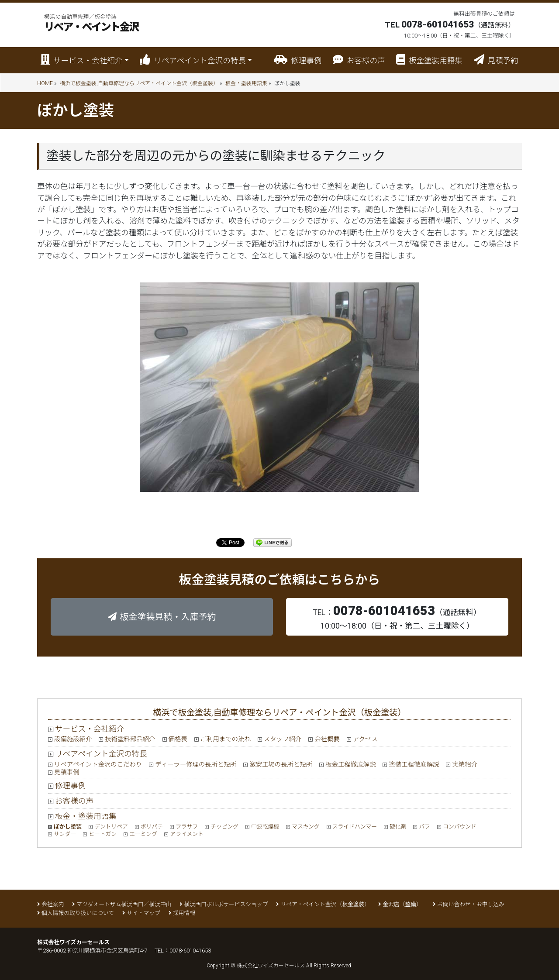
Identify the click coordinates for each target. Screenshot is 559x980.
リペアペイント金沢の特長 (101, 754)
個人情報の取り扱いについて (78, 913)
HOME (45, 83)
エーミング (143, 834)
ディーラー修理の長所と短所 (196, 765)
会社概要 (327, 739)
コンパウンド (460, 827)
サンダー (65, 834)
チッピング (224, 827)
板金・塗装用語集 (246, 83)
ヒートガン (103, 834)
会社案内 (53, 904)
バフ (424, 827)
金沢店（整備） (404, 904)
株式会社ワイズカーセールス (271, 966)
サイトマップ (143, 913)
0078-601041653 (190, 951)
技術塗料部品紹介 (130, 739)
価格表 (178, 739)
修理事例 (298, 60)
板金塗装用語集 (429, 60)
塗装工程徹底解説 (414, 765)
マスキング (306, 827)
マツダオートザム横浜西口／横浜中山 (124, 904)
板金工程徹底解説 (350, 765)
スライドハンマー (355, 827)
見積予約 (496, 60)
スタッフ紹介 (283, 739)
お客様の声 (359, 60)
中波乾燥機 (265, 827)
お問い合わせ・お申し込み (471, 904)
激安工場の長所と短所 (281, 765)
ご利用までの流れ (226, 739)
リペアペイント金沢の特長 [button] (193, 60)
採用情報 (184, 913)
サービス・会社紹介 (90, 729)
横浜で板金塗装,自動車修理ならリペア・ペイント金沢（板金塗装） (139, 83)
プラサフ (187, 827)
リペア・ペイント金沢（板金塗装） (325, 904)
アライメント (187, 834)
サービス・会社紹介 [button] (81, 60)
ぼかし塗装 (68, 827)
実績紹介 (465, 765)
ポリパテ (152, 827)
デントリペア (111, 827)
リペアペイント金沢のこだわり (98, 765)
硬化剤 (398, 827)
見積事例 (67, 772)
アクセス (365, 739)
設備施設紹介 (73, 739)
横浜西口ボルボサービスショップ (226, 904)
